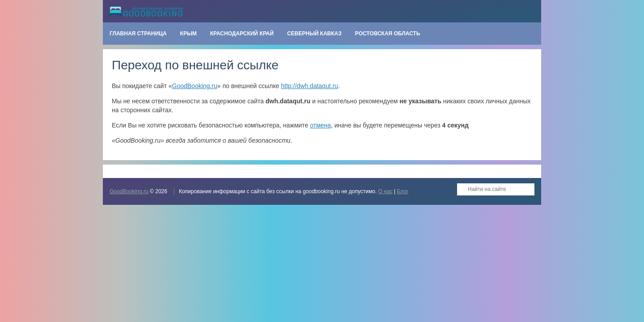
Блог (402, 191)
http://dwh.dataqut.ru (309, 86)
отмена (320, 125)
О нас (386, 191)
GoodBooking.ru (195, 86)
